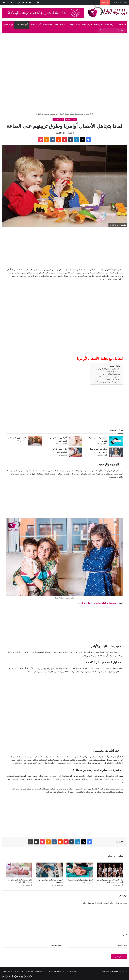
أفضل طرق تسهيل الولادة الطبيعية (81, 880)
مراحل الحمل (109, 24)
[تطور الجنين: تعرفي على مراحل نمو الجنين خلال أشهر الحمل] (110, 870)
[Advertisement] (64, 51)
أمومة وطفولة (22, 24)
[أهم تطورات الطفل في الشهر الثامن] (75, 441)
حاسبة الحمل (47, 24)
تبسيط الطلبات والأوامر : (110, 374)
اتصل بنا (66, 971)
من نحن (16, 971)
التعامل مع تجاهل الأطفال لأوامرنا (107, 369)
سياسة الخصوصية (41, 971)
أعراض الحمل (35, 24)
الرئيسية (89, 114)
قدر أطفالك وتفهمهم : (111, 379)
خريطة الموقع (7, 971)
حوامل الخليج (8, 24)
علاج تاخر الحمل (60, 24)
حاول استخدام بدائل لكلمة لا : (108, 377)
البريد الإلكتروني (122, 945)
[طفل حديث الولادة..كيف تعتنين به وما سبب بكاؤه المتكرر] (19, 870)
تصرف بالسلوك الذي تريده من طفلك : (106, 382)
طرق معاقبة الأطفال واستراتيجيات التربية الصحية (97, 603)
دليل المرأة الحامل (27, 971)
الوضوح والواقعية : (112, 372)
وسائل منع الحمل (73, 24)
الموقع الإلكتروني (56, 945)
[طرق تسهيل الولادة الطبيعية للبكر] (75, 452)
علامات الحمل (121, 24)
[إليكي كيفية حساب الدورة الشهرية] (116, 441)
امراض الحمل (87, 24)
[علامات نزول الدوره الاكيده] (35, 441)
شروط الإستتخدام (55, 971)
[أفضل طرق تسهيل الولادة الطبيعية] (80, 870)
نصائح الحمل (98, 24)
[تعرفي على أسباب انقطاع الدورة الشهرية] (116, 452)
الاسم (125, 935)
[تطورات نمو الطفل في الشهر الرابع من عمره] (49, 870)
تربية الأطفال (58, 119)
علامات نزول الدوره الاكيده (16, 438)
